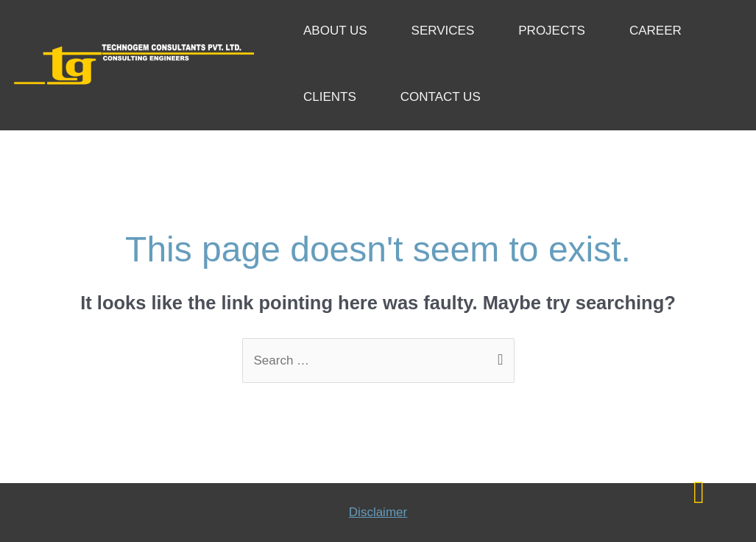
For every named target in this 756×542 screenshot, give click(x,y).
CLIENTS (330, 97)
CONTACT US (441, 97)
